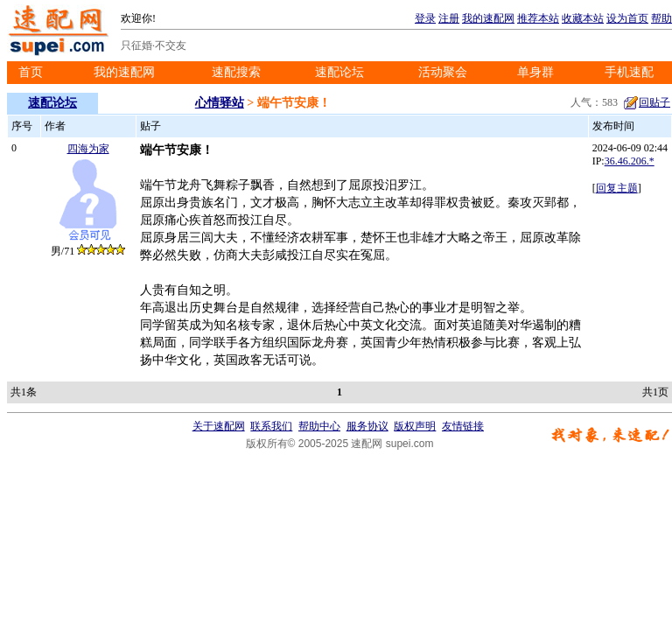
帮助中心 (319, 426)
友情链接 (463, 426)
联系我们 (271, 426)
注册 (449, 18)
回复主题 (617, 188)
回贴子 (647, 102)
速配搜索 (236, 72)
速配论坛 (339, 72)
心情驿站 (220, 103)
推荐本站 (538, 18)
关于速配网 (219, 426)
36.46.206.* (630, 161)
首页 (31, 72)
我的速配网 (488, 18)
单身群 (535, 72)
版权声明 (415, 426)
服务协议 (367, 426)
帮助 (661, 18)
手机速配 (629, 72)
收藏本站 (583, 18)
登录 (425, 18)
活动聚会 (443, 72)
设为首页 (627, 18)
